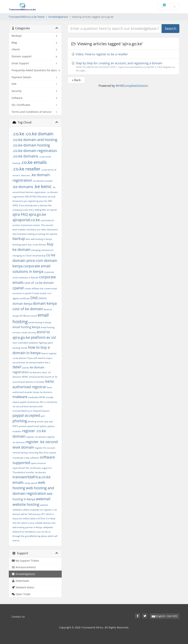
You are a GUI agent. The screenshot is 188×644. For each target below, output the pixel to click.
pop (51, 421)
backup (19, 239)
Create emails (39, 293)
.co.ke (18, 134)
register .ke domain (36, 437)
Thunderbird (19, 472)
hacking (16, 348)
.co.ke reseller (26, 169)
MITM (42, 397)
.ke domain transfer (43, 181)
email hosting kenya (26, 327)
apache (54, 234)
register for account (45, 448)
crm (49, 293)
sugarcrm (47, 468)
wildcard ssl (18, 532)
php (46, 421)
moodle (50, 397)
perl (43, 416)
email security (29, 332)
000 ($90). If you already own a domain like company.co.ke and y (32, 205)
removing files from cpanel (42, 453)
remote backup (20, 453)
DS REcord (25, 316)
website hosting (26, 504)
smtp (27, 458)
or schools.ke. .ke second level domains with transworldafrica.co (35, 406)
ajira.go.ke (37, 214)
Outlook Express (41, 411)
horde (24, 348)
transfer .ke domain (36, 472)
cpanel (18, 288)
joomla (26, 368)
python (43, 426)
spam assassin (38, 463)
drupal (16, 316)
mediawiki (33, 397)
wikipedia (48, 527)
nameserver (33, 402)
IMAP (17, 367)
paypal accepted (26, 415)
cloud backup (39, 256)
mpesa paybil (19, 402)
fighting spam (46, 343)
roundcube (18, 458)
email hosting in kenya (40, 322)
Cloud (28, 256)
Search (170, 28)
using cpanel (31, 483)
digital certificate (21, 298)
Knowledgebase (58, 17)
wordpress (31, 532)
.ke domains (23, 187)
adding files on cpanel (46, 210)
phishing (20, 421)
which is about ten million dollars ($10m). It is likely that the (34, 518)
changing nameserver (42, 250)
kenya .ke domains (43, 392)
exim (15, 343)
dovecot (48, 309)
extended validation (28, 343)
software (35, 458)
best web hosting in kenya (39, 239)
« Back (76, 80)
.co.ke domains (25, 156)
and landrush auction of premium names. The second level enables (33, 225)
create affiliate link (34, 288)
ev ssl (51, 337)
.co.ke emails (34, 162)
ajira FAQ (20, 214)
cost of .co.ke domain (39, 283)
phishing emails (36, 421)
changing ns (19, 256)
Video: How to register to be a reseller (100, 54)
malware (20, 397)
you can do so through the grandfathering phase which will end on (35, 536)
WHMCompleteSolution (132, 86)
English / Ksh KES (164, 616)
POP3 (15, 426)
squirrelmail (19, 468)
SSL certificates (33, 468)
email (34, 316)
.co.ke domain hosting (31, 145)
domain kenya (22, 304)
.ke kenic (43, 186)
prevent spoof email (29, 426)
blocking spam (20, 245)
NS (41, 402)
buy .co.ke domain (37, 245)
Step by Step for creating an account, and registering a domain (123, 67)
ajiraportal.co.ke (26, 220)
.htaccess (25, 175)
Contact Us (18, 617)
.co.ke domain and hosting (35, 140)
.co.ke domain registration (35, 151)
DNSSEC (43, 298)
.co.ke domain (39, 134)
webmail (43, 499)
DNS (34, 298)
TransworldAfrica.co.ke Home (27, 17)
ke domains (35, 372)
